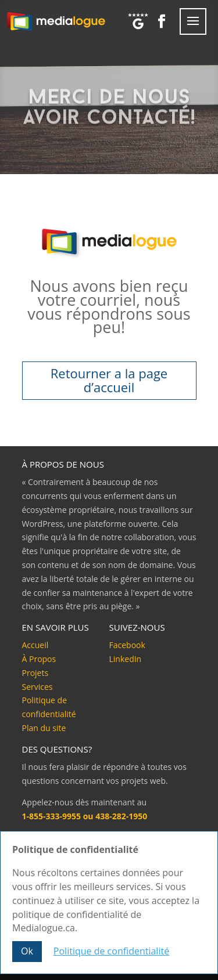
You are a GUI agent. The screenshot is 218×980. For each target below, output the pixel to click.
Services (37, 687)
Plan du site (44, 728)
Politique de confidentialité (111, 952)
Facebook (127, 645)
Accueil (35, 645)
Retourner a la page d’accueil (109, 380)
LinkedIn (126, 659)
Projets (35, 673)
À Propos (39, 659)
